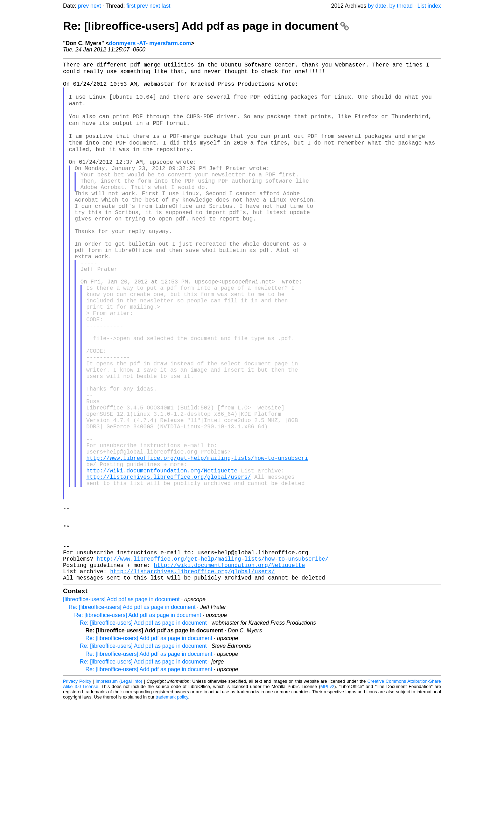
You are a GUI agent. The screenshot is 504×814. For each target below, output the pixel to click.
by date (377, 6)
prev (83, 6)
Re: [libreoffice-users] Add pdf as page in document (206, 26)
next (96, 6)
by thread (401, 6)
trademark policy (172, 809)
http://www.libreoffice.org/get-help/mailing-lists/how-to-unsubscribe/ (212, 666)
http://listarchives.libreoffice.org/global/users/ (168, 566)
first (131, 6)
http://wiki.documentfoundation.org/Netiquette (162, 558)
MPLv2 (327, 798)
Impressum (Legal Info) (119, 793)
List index (429, 6)
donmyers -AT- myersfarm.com (150, 43)
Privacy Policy (77, 793)
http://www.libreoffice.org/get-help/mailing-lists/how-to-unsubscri (197, 543)
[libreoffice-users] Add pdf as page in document (121, 711)
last (166, 6)
